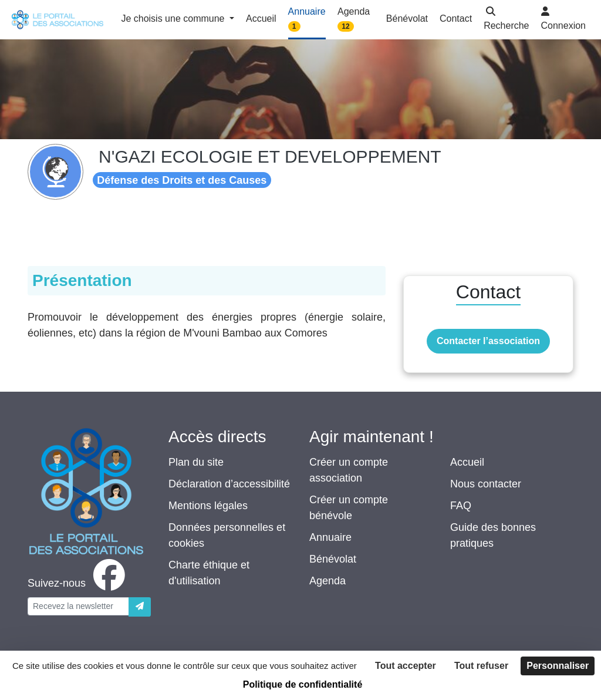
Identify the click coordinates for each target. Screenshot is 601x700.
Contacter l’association (488, 341)
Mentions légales (208, 506)
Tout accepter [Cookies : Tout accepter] (406, 666)
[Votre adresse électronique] (78, 606)
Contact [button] (456, 18)
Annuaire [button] (307, 19)
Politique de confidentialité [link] (303, 684)
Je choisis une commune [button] (174, 18)
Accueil (467, 462)
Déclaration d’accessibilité (229, 484)
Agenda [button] (354, 19)
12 (345, 26)
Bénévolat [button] (407, 18)
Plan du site (196, 462)
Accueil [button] (261, 18)
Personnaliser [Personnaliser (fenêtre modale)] (558, 666)
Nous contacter (486, 484)
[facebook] (79, 583)
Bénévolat (333, 559)
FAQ (461, 506)
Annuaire (330, 537)
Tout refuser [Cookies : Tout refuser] (481, 666)
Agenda (327, 581)
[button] (506, 20)
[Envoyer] (140, 607)
